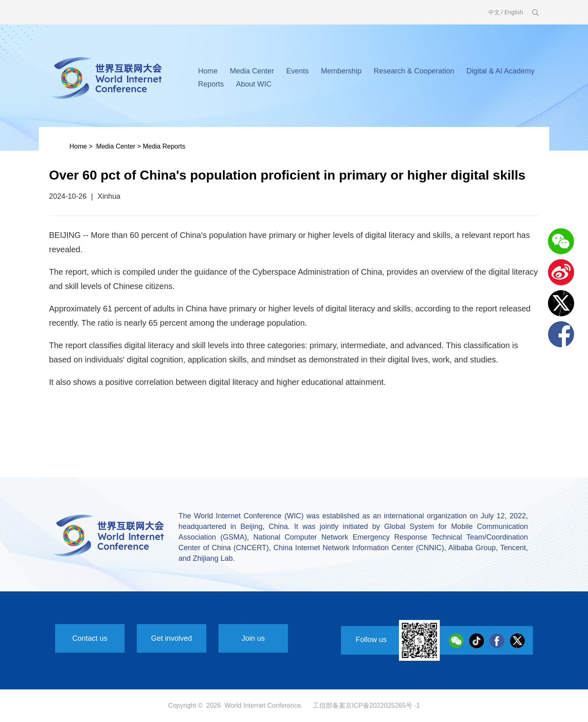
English (514, 12)
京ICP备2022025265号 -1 (383, 705)
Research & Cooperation (414, 71)
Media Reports (164, 146)
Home (208, 71)
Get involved (171, 638)
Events (297, 71)
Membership (341, 71)
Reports (211, 84)
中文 (494, 12)
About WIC (254, 84)
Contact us (90, 638)
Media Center (252, 71)
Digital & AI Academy (500, 71)
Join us (253, 638)
